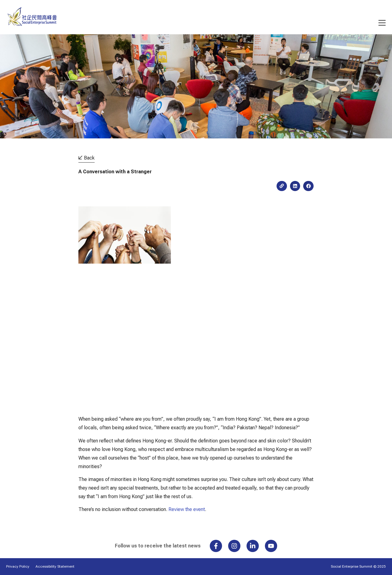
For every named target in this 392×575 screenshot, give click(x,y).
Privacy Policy (18, 566)
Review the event (187, 509)
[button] (295, 186)
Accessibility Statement (55, 566)
